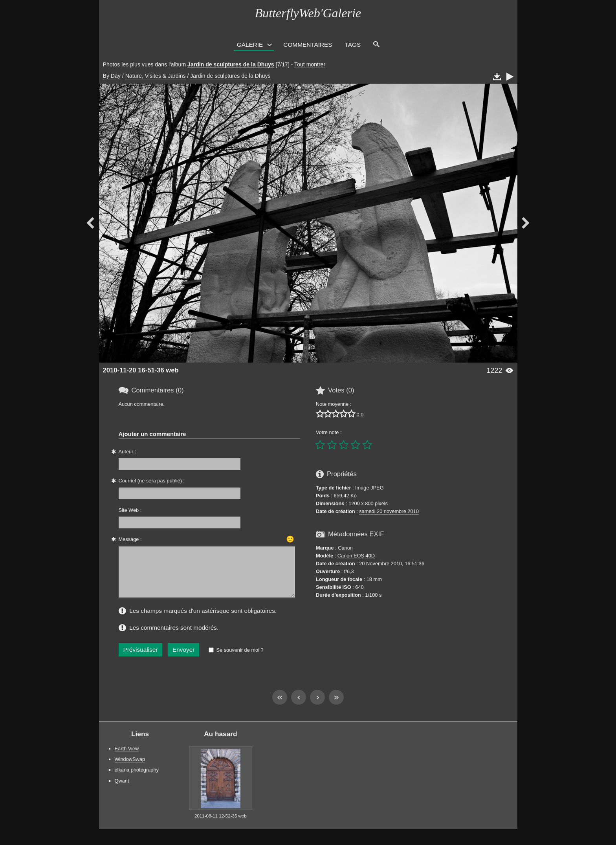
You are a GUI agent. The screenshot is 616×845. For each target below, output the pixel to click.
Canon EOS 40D (356, 556)
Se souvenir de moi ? (240, 659)
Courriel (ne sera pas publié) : (152, 481)
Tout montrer (310, 64)
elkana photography (137, 779)
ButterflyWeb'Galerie (308, 13)
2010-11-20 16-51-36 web (141, 370)
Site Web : (130, 510)
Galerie (250, 45)
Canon (345, 548)
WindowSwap (130, 769)
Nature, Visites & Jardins (156, 76)
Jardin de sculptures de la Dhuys (231, 64)
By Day (112, 76)
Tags (353, 45)
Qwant (122, 790)
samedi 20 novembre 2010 (389, 511)
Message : (130, 539)
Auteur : (127, 452)
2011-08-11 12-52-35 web (221, 825)
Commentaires (308, 45)
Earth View (127, 758)
